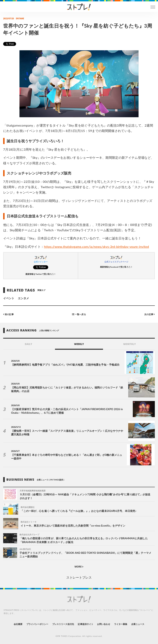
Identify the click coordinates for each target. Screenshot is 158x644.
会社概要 (18, 624)
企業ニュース (138, 624)
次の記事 (150, 314)
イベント (9, 298)
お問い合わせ (104, 624)
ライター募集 (121, 624)
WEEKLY (79, 344)
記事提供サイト (85, 624)
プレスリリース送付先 (63, 624)
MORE (79, 567)
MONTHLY (130, 344)
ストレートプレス (79, 577)
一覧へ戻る (79, 314)
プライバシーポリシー (37, 624)
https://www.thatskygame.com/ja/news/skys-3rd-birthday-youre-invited (96, 246)
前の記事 (8, 314)
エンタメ (23, 298)
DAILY (28, 344)
